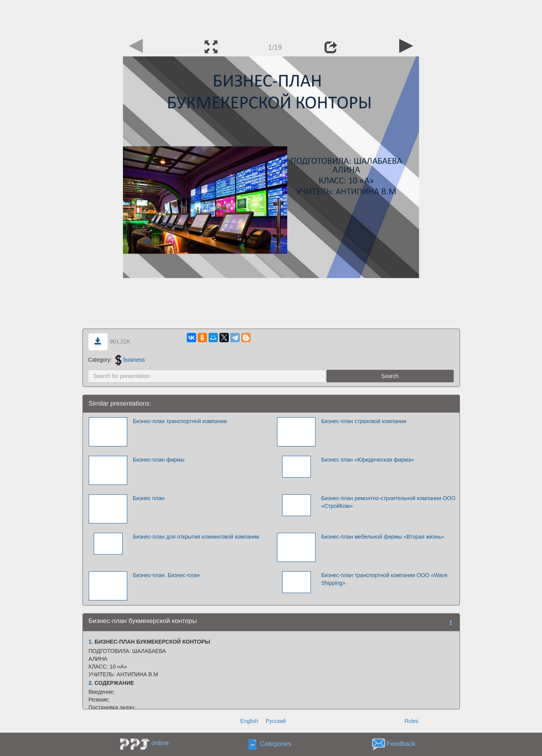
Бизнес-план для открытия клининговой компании (196, 537)
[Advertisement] (271, 17)
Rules (412, 721)
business (130, 360)
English (249, 721)
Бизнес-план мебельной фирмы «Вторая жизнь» (382, 537)
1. (91, 642)
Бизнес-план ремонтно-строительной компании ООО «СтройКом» (388, 502)
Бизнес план (148, 498)
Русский (276, 721)
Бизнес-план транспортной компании (180, 421)
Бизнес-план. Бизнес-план (166, 575)
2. (91, 683)
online (160, 743)
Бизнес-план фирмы (159, 460)
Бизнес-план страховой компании (364, 421)
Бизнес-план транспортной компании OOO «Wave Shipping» (384, 579)
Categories (276, 744)
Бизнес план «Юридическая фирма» (367, 460)
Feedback (401, 744)
